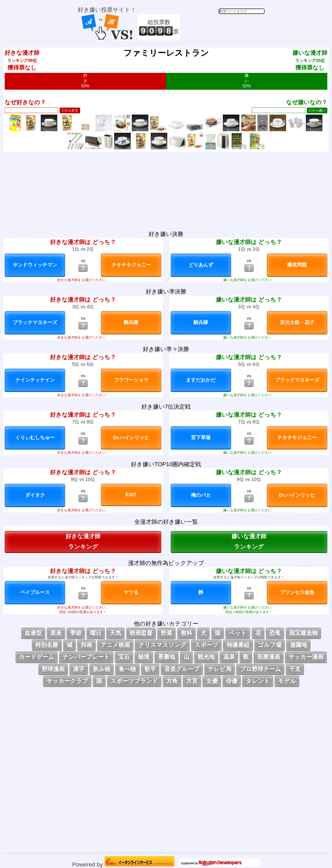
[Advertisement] (223, 27)
